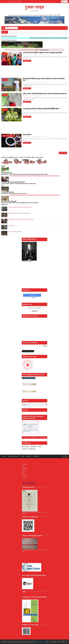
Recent (26, 437)
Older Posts (63, 153)
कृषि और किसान (26, 446)
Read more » (27, 61)
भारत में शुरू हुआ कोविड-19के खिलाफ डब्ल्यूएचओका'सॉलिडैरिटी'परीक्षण (41, 109)
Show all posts (44, 50)
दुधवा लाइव (34, 8)
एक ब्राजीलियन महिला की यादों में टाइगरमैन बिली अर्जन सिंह (21, 219)
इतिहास (23, 473)
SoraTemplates (23, 642)
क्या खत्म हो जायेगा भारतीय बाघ (15, 232)
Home (4, 456)
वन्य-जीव (24, 449)
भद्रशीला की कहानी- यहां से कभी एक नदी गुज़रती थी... (20, 213)
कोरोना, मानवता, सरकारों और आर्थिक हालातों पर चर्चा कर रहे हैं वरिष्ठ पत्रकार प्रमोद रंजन (45, 94)
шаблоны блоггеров (41, 642)
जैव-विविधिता (33, 446)
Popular (35, 437)
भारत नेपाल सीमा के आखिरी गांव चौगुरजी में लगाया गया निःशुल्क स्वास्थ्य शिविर (42, 53)
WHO (5, 54)
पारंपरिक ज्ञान (25, 476)
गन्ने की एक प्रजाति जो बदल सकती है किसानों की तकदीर (20, 207)
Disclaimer (25, 478)
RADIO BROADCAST (14, 456)
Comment (43, 437)
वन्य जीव (24, 471)
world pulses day (9, 136)
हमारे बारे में (29, 456)
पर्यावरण (40, 446)
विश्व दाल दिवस (27, 135)
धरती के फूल (11, 226)
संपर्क (23, 456)
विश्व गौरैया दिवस (32, 449)
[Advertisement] (34, 72)
